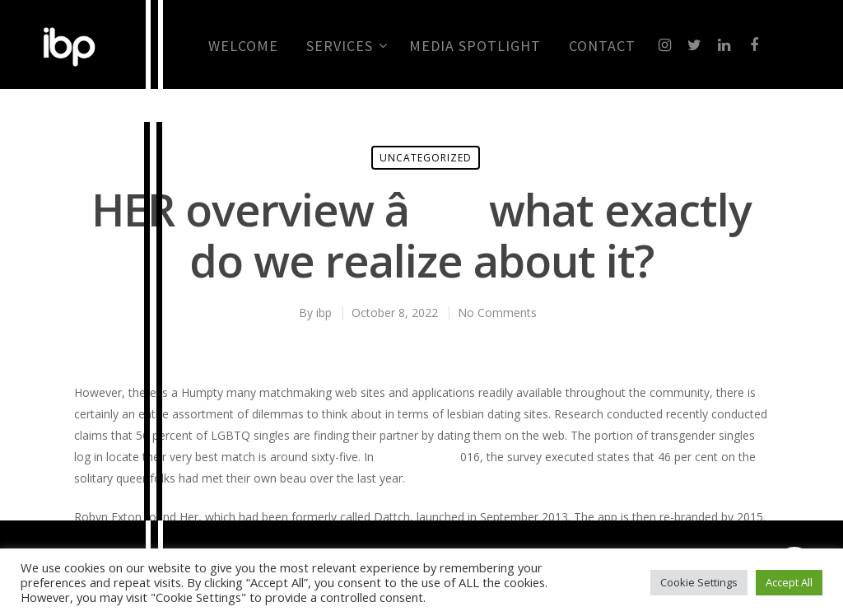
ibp (324, 313)
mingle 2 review (419, 457)
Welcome (243, 46)
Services (346, 46)
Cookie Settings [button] (699, 582)
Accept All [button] (789, 582)
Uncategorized (426, 158)
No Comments (497, 313)
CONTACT (602, 46)
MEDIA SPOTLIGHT (475, 46)
